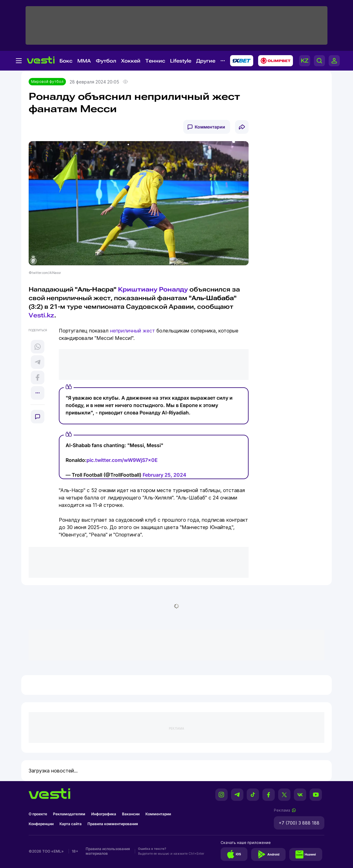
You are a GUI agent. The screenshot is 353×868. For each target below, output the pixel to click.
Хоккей (131, 61)
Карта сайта (71, 824)
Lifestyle (181, 61)
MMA (84, 61)
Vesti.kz (41, 315)
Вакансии (131, 814)
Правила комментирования (113, 824)
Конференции (41, 824)
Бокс (66, 61)
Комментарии (210, 127)
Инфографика (104, 814)
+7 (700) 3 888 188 (299, 823)
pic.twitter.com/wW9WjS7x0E (122, 460)
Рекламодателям (69, 814)
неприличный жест (132, 331)
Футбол (106, 61)
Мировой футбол (47, 82)
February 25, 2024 (164, 475)
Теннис (155, 61)
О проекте (38, 814)
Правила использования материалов (108, 851)
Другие (206, 61)
